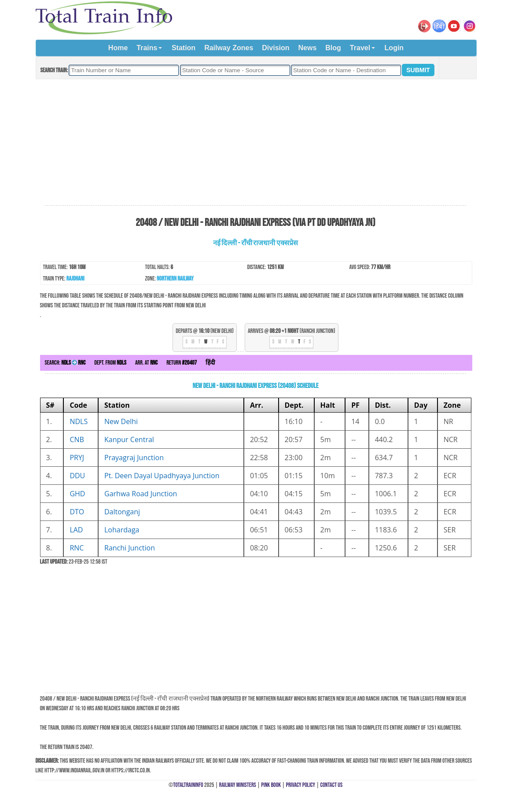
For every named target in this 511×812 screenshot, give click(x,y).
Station (184, 48)
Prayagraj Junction (134, 458)
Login (394, 48)
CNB (77, 439)
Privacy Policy (301, 785)
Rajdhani (75, 279)
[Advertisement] (255, 143)
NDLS (79, 421)
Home (118, 48)
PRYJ (77, 458)
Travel (360, 48)
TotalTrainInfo (188, 785)
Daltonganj (122, 512)
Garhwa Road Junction (141, 494)
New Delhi (121, 421)
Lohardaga (122, 530)
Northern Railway (175, 279)
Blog (333, 48)
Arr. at (146, 363)
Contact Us (332, 785)
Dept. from (110, 363)
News (308, 48)
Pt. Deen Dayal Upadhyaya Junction (162, 476)
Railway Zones (229, 48)
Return (182, 363)
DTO (77, 512)
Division (276, 48)
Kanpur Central (129, 439)
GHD (77, 494)
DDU (77, 476)
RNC (77, 548)
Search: (65, 363)
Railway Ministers (238, 785)
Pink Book (271, 785)
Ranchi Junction (130, 548)
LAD (76, 530)
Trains (147, 48)
